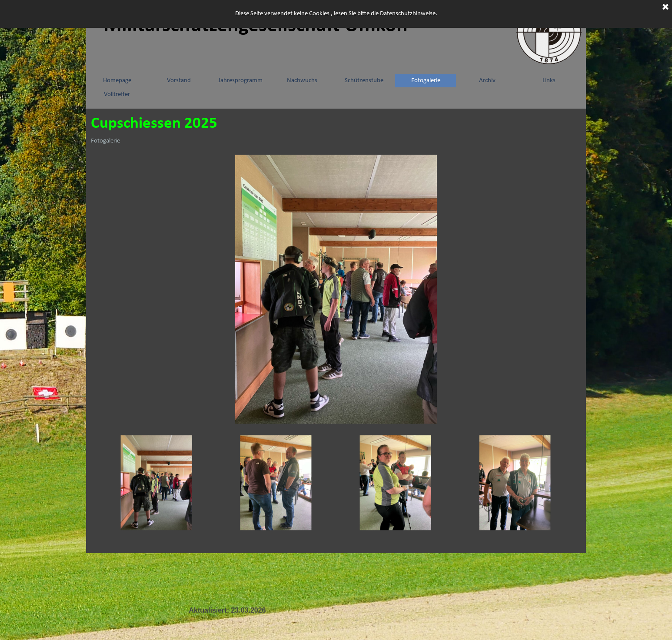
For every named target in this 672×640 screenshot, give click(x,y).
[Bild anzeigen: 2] (276, 483)
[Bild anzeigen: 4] (515, 483)
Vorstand (179, 81)
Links (549, 81)
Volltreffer (117, 95)
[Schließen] (665, 7)
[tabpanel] (227, 610)
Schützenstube (364, 81)
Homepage (117, 81)
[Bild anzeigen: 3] (396, 483)
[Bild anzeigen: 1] (157, 483)
